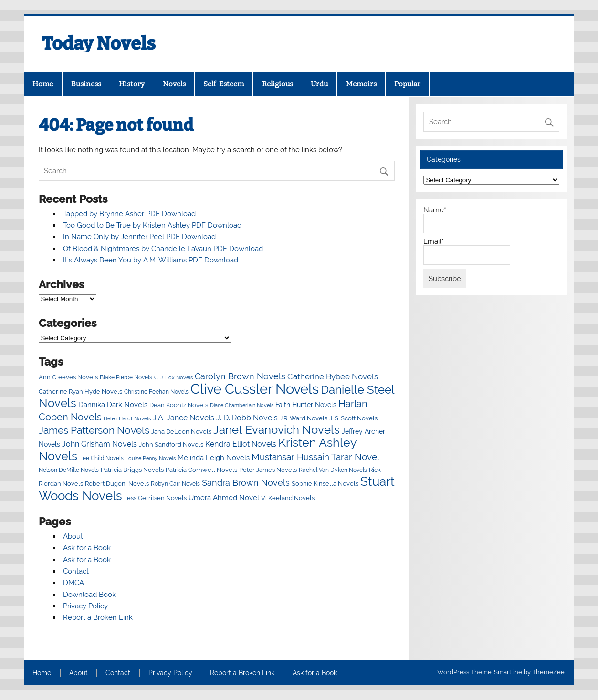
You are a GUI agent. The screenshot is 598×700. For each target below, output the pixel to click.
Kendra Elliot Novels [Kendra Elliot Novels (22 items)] (241, 444)
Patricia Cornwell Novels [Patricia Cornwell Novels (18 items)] (201, 470)
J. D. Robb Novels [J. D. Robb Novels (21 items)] (247, 418)
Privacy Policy (85, 606)
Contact (76, 571)
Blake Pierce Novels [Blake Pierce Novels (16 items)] (126, 377)
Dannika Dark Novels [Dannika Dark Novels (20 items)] (113, 404)
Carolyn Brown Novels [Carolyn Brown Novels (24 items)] (240, 376)
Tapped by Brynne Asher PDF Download (129, 214)
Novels (174, 84)
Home (43, 84)
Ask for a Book (87, 548)
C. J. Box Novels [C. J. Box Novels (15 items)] (173, 377)
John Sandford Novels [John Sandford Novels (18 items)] (171, 444)
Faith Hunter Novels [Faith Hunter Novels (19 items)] (306, 405)
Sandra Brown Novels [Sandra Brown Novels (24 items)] (246, 483)
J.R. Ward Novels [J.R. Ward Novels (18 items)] (304, 418)
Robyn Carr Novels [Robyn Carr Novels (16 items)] (175, 484)
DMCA (73, 583)
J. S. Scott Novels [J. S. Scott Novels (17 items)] (353, 418)
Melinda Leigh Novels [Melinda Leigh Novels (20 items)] (214, 457)
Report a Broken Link (98, 617)
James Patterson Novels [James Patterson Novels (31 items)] (94, 430)
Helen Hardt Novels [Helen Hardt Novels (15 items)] (127, 418)
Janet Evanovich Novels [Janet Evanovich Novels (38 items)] (277, 430)
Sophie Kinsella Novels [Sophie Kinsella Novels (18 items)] (325, 483)
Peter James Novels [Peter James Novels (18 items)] (268, 470)
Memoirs (361, 84)
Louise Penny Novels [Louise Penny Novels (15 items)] (151, 458)
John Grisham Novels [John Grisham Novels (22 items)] (100, 444)
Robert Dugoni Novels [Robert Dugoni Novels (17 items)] (117, 484)
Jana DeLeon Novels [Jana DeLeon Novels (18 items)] (181, 431)
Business (86, 84)
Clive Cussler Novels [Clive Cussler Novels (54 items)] (255, 389)
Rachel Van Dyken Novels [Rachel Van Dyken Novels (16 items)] (333, 470)
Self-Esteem (224, 84)
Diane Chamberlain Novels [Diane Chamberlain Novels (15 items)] (242, 405)
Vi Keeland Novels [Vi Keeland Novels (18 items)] (288, 498)
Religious (278, 84)
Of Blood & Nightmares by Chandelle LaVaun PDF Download (163, 249)
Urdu (319, 84)
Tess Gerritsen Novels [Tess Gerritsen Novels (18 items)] (155, 498)
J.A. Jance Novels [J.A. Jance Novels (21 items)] (184, 418)
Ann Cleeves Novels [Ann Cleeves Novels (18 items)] (68, 377)
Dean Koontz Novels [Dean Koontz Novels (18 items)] (179, 405)
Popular (407, 84)
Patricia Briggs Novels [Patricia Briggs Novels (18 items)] (132, 470)
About (73, 536)
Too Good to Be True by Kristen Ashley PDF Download (152, 225)
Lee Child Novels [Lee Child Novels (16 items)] (101, 458)
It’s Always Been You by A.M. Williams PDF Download (151, 260)
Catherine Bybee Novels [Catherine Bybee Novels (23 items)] (333, 376)
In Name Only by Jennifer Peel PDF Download (139, 237)
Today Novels (99, 43)
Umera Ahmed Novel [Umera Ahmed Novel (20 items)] (224, 497)
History (132, 84)
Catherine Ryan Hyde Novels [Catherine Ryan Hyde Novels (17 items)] (80, 392)
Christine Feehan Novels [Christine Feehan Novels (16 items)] (156, 392)
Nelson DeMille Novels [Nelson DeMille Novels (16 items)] (69, 470)
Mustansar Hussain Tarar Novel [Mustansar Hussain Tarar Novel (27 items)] (315, 457)
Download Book (89, 595)
